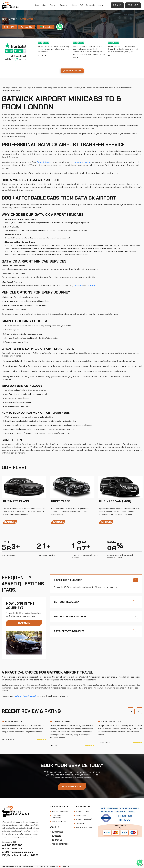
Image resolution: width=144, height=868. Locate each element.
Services (65, 5)
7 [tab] (92, 65)
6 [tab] (88, 65)
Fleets (54, 5)
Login (100, 5)
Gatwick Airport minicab (26, 696)
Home (37, 5)
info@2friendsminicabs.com (17, 852)
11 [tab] (110, 65)
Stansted (92, 285)
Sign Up (117, 5)
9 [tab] (101, 65)
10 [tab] (106, 65)
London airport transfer (80, 162)
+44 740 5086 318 (12, 849)
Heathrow (78, 285)
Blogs (75, 5)
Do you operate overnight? (69, 631)
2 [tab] (70, 65)
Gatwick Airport (27, 19)
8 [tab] (97, 65)
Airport (13, 19)
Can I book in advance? (66, 602)
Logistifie (64, 866)
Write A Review (72, 71)
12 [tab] (115, 65)
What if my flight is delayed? (70, 617)
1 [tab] (65, 65)
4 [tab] (79, 65)
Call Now (27, 27)
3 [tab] (74, 65)
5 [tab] (83, 65)
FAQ (81, 5)
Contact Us (91, 5)
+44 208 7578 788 (12, 845)
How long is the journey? (68, 580)
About (45, 5)
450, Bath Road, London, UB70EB (20, 855)
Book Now (133, 5)
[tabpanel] (55, 49)
